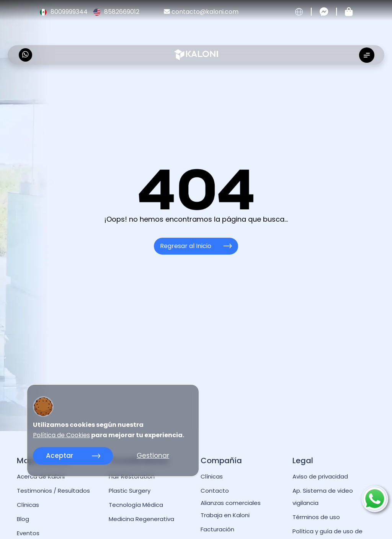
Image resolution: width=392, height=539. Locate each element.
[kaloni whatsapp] (25, 55)
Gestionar (153, 456)
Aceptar (73, 456)
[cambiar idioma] (299, 12)
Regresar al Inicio (196, 246)
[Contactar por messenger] (324, 12)
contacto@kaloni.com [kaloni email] (201, 12)
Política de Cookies (61, 435)
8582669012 (116, 12)
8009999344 (64, 12)
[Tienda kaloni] (349, 12)
